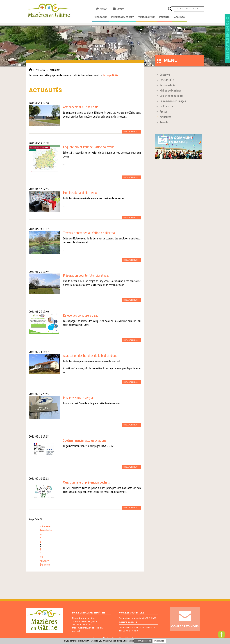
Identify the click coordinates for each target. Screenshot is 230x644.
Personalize (159, 641)
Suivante (44, 561)
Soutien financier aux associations (85, 440)
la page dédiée (111, 75)
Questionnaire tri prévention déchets (86, 482)
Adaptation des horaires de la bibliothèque (90, 356)
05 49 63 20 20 (84, 625)
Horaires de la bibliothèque (80, 193)
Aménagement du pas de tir (80, 107)
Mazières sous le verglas (79, 398)
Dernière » (45, 565)
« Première (45, 526)
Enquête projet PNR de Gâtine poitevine (89, 147)
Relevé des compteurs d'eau (81, 315)
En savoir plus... (131, 132)
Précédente (46, 530)
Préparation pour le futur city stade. (86, 275)
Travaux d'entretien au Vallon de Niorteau (90, 233)
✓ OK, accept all (143, 641)
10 (41, 557)
